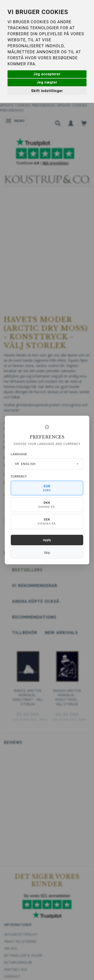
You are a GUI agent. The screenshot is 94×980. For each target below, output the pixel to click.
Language (19, 454)
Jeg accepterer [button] (47, 74)
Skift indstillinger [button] (47, 91)
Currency (19, 476)
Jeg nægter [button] (47, 82)
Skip (47, 553)
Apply (47, 540)
